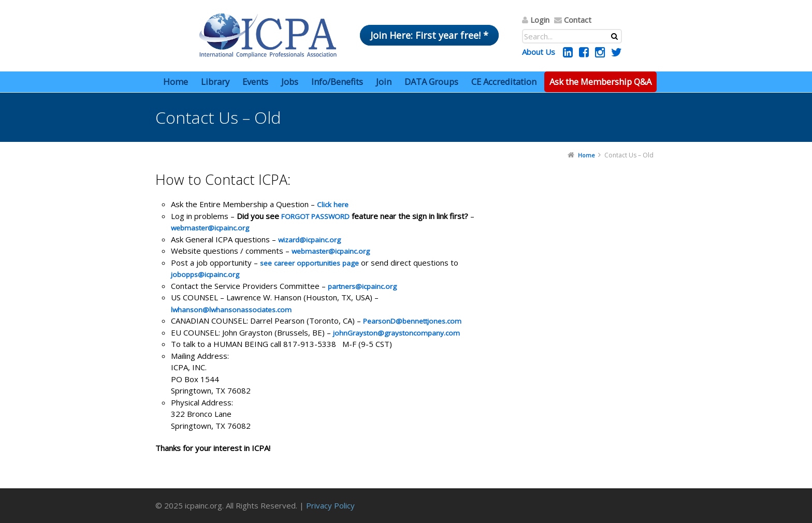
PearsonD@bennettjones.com (412, 321)
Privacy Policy (330, 505)
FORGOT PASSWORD (315, 216)
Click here (333, 205)
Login (540, 20)
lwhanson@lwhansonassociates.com (231, 310)
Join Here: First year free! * (429, 35)
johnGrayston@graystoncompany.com (396, 333)
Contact (578, 20)
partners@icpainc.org (362, 286)
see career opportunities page (309, 263)
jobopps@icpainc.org (205, 274)
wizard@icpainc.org (309, 240)
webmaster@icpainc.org (210, 228)
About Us (539, 52)
